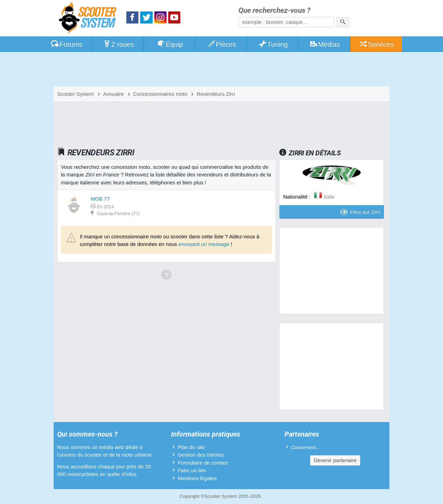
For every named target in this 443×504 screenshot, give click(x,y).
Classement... (305, 447)
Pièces (221, 44)
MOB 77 (100, 199)
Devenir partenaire (335, 460)
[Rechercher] (343, 22)
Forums (66, 44)
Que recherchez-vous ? (274, 11)
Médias (325, 44)
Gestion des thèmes (201, 455)
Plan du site (191, 447)
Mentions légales (197, 478)
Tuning (273, 44)
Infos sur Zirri (360, 212)
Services (376, 44)
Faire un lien (192, 470)
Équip (170, 44)
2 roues (118, 44)
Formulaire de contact (203, 463)
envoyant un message (204, 244)
